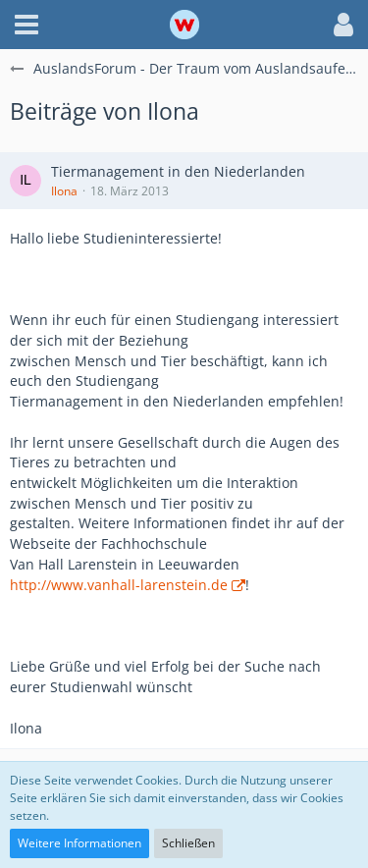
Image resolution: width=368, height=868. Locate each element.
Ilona (64, 191)
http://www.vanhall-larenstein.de (119, 585)
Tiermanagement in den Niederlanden (178, 171)
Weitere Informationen (79, 843)
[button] (26, 25)
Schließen (188, 843)
